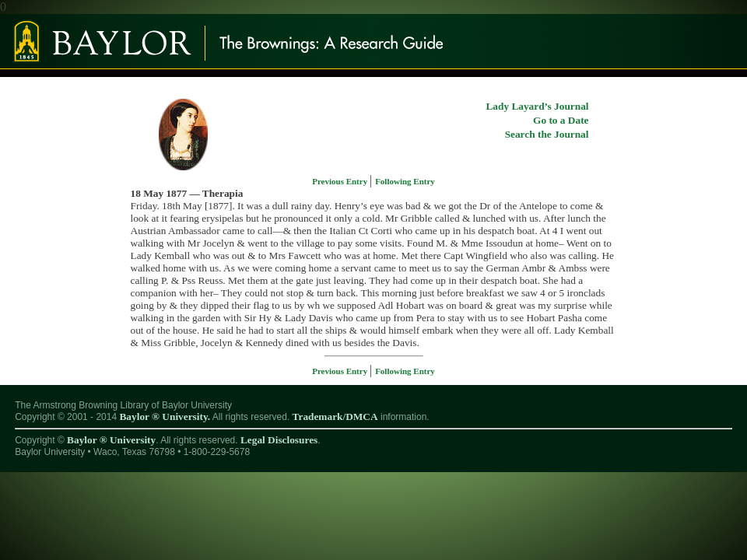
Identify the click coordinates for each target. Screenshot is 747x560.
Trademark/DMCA (335, 416)
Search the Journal (547, 134)
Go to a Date (561, 120)
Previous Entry (341, 181)
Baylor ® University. (165, 416)
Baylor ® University (111, 440)
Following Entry (405, 181)
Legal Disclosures (279, 440)
